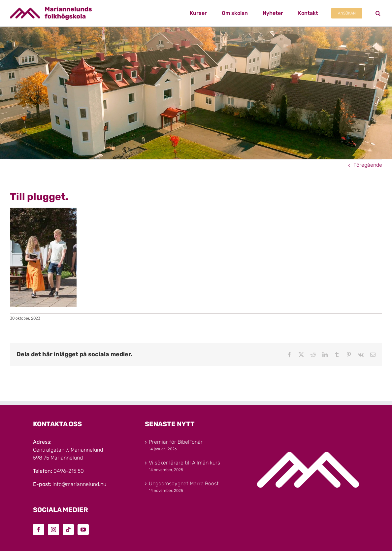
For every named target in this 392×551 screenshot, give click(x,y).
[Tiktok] (68, 530)
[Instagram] (53, 530)
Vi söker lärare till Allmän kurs (184, 463)
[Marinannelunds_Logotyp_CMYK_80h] (51, 9)
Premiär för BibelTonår (176, 442)
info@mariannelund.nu (79, 484)
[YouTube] (83, 530)
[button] (378, 13)
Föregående (368, 165)
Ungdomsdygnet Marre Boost (184, 483)
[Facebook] (39, 530)
